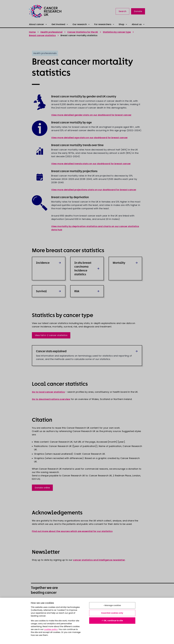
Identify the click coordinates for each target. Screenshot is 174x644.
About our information (42, 602)
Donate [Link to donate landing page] (138, 11)
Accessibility (65, 608)
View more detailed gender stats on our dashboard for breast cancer (91, 115)
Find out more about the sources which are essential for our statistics (72, 531)
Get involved (60, 24)
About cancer (38, 24)
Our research (81, 24)
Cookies (35, 608)
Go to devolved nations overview (51, 399)
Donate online (42, 488)
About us (138, 24)
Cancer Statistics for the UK (83, 32)
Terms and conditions (70, 602)
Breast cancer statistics (42, 35)
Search (122, 11)
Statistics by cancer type (117, 32)
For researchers (104, 24)
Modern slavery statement (129, 602)
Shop (123, 24)
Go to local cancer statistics (48, 392)
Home (32, 32)
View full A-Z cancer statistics (51, 335)
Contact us (93, 608)
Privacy (91, 602)
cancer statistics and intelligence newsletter (99, 560)
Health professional (51, 32)
